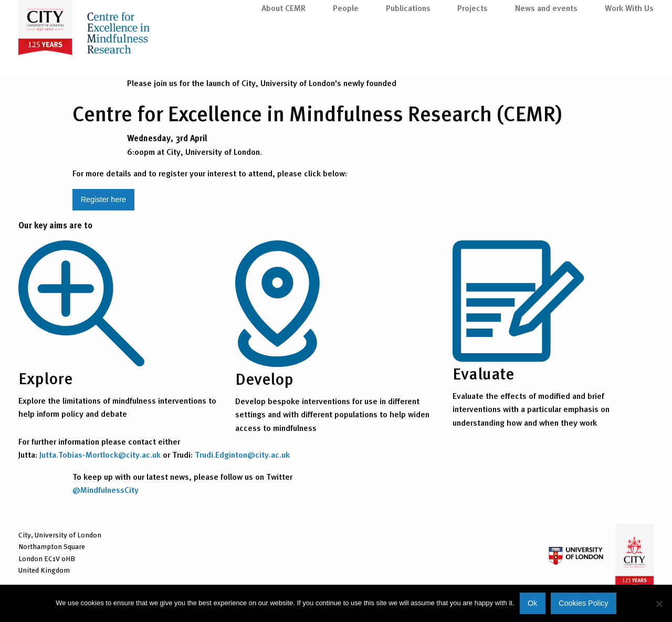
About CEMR (283, 54)
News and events (546, 54)
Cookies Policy (583, 603)
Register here (103, 199)
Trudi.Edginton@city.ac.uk (242, 455)
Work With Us (629, 54)
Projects (472, 54)
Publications (408, 54)
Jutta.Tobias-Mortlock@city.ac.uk (100, 455)
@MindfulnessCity (106, 490)
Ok (532, 603)
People (346, 54)
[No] (659, 604)
